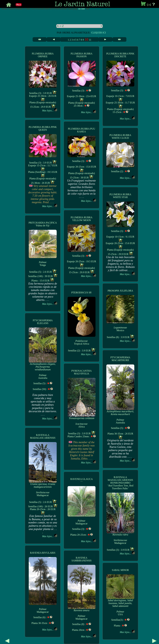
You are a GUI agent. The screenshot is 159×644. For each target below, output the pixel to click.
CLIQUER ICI (99, 33)
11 (90, 40)
